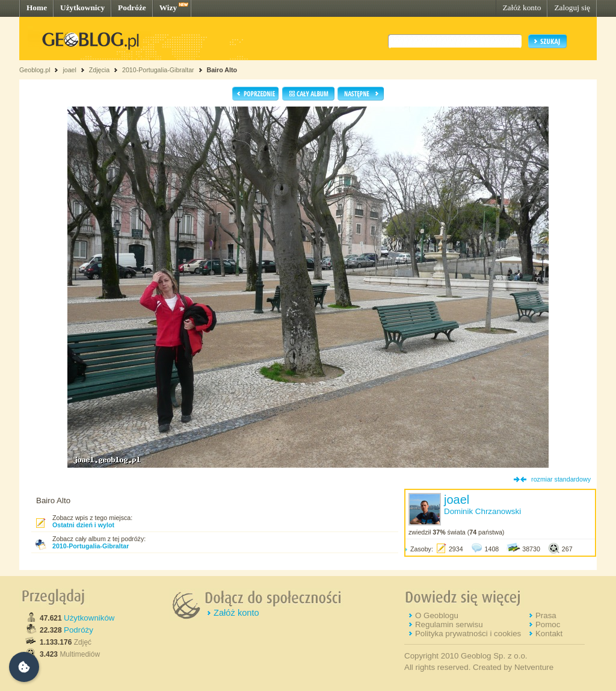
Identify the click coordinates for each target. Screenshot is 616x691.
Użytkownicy (82, 8)
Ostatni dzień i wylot (83, 525)
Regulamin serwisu (449, 624)
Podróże (132, 8)
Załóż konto (522, 8)
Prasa (546, 615)
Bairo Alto (222, 70)
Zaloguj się (572, 8)
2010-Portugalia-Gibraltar (158, 70)
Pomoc (548, 624)
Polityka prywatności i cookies (468, 634)
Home (37, 8)
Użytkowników (89, 618)
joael (69, 70)
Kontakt (549, 634)
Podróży (79, 630)
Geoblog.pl (35, 70)
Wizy (168, 8)
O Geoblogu (437, 615)
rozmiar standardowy (561, 479)
